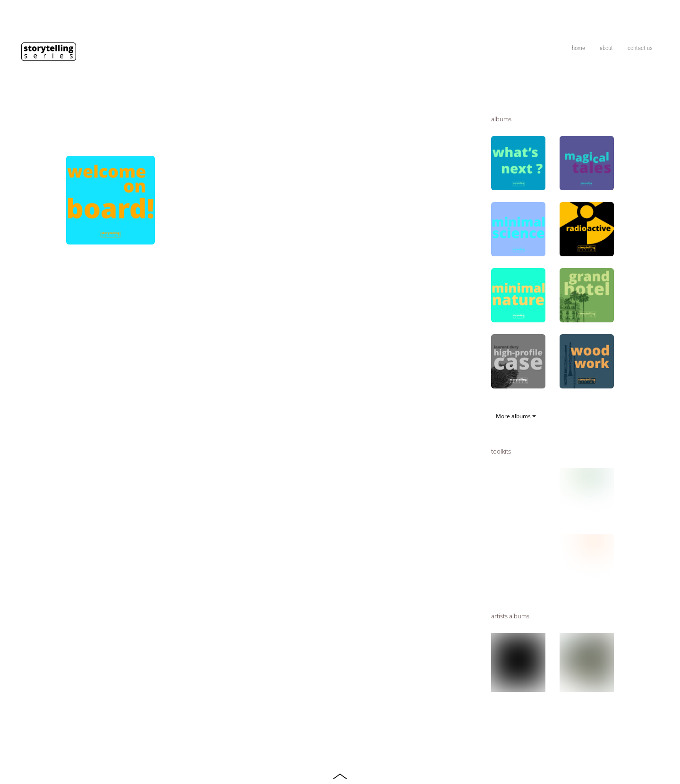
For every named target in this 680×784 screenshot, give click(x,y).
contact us (640, 48)
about (606, 48)
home (578, 48)
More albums (516, 416)
